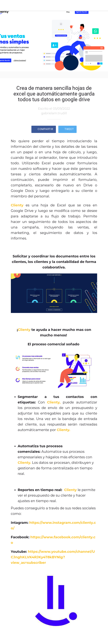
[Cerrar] (6, 6)
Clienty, (54, 402)
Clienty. (63, 430)
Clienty (17, 205)
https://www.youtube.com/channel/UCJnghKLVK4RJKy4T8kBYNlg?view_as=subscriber (53, 557)
